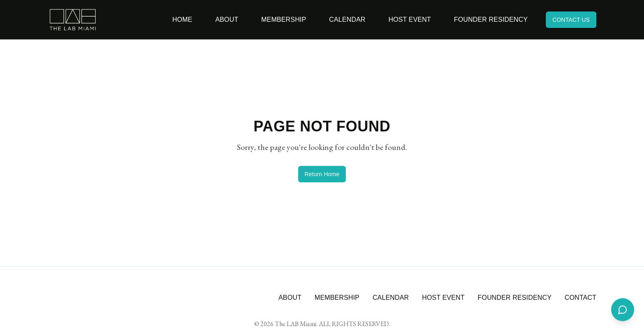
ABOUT (290, 298)
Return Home (322, 174)
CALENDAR (391, 298)
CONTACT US (571, 20)
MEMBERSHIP (337, 298)
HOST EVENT (444, 298)
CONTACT (581, 298)
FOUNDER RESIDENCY (515, 298)
